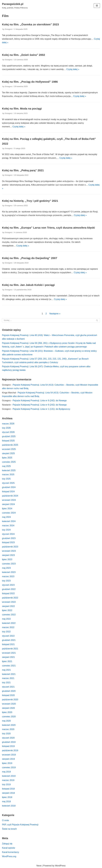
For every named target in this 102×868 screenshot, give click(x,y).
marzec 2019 (8, 780)
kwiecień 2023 (9, 572)
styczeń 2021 (8, 687)
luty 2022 (6, 632)
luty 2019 (6, 784)
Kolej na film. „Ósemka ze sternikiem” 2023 (30, 24)
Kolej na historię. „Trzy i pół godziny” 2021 (30, 201)
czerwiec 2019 (9, 767)
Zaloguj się (7, 844)
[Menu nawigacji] (97, 6)
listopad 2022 (8, 593)
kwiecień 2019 (9, 776)
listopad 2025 (8, 441)
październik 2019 (10, 750)
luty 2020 (6, 734)
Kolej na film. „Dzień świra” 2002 (23, 55)
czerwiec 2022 (9, 615)
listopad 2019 (8, 746)
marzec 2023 (8, 576)
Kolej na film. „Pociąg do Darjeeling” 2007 (30, 258)
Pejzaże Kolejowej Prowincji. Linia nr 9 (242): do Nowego (40, 401)
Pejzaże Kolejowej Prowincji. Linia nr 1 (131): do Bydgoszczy (41, 409)
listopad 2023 (8, 542)
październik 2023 (10, 547)
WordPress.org (9, 856)
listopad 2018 (8, 789)
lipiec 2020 (7, 712)
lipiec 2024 (7, 509)
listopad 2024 (8, 492)
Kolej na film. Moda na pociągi (22, 109)
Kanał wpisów (9, 848)
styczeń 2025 (8, 483)
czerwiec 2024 (9, 513)
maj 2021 (6, 670)
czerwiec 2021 (9, 666)
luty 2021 (6, 683)
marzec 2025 (8, 475)
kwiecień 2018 (9, 806)
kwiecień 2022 (9, 623)
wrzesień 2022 (9, 602)
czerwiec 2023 (9, 564)
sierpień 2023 (8, 555)
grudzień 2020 (9, 691)
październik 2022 (10, 598)
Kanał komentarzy (11, 852)
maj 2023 (6, 568)
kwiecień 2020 (9, 725)
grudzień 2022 (9, 589)
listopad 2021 (8, 644)
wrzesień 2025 (9, 449)
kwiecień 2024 (9, 521)
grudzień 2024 (9, 487)
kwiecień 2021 (9, 674)
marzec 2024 (8, 526)
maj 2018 (6, 801)
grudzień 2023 (9, 538)
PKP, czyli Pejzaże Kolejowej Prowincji (20, 825)
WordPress (60, 866)
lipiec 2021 (7, 661)
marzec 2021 (8, 678)
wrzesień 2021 (9, 653)
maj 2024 (6, 517)
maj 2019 (6, 772)
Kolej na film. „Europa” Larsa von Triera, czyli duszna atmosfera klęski (48, 228)
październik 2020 (10, 700)
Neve (39, 866)
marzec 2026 (8, 424)
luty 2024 (6, 530)
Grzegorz (9, 29)
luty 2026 (6, 428)
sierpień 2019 (8, 759)
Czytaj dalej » (73, 69)
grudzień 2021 (9, 640)
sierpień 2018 (8, 793)
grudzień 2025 (9, 436)
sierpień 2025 (8, 453)
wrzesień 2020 (9, 704)
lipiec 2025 (7, 458)
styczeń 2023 (8, 585)
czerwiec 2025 (9, 462)
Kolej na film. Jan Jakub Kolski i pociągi (28, 285)
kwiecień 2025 (9, 470)
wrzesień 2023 (9, 551)
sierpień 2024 (8, 504)
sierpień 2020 (8, 708)
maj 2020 (6, 721)
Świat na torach (9, 829)
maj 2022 (6, 619)
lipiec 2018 (7, 797)
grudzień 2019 (9, 742)
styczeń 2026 (8, 432)
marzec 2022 (8, 627)
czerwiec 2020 (9, 717)
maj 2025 (6, 466)
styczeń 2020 (8, 738)
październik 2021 (10, 649)
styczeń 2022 (8, 636)
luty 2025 (6, 479)
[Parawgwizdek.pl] (15, 6)
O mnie (5, 820)
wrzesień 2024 (9, 500)
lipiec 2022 (7, 610)
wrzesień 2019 (9, 755)
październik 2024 (10, 496)
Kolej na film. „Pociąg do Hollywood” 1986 (30, 82)
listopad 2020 (8, 695)
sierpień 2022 (8, 606)
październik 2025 (10, 445)
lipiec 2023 (7, 559)
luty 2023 (6, 581)
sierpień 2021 (8, 657)
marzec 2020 (8, 729)
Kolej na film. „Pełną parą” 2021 (23, 170)
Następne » (55, 314)
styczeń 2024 (8, 534)
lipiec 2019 (7, 763)
